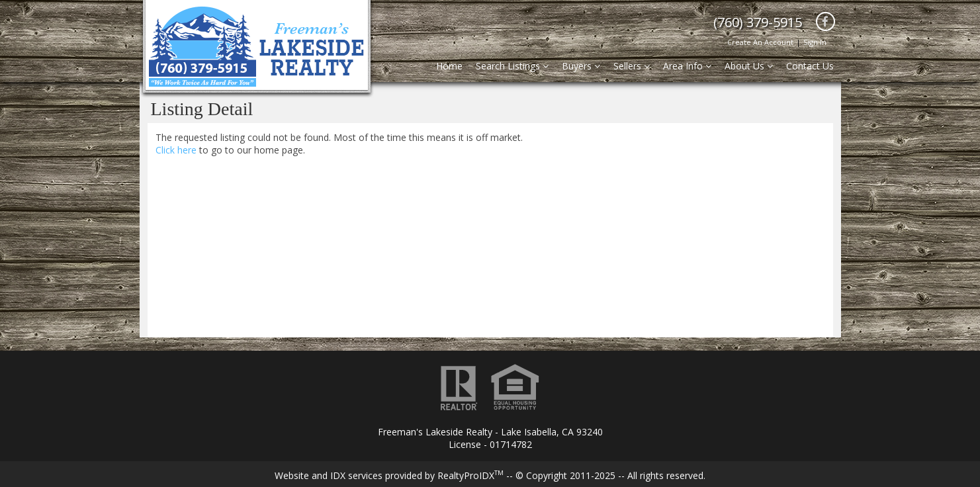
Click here (176, 150)
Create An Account (760, 42)
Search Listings (512, 66)
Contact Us (810, 66)
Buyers (581, 66)
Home (449, 66)
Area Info (687, 66)
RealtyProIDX (470, 475)
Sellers (632, 66)
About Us (749, 66)
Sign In (815, 42)
